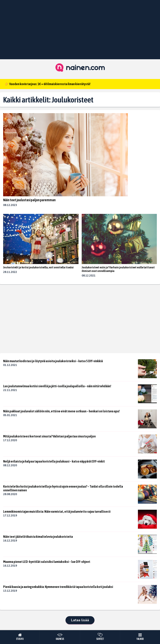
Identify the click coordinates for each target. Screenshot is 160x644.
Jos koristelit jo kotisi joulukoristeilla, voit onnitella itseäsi (38, 267)
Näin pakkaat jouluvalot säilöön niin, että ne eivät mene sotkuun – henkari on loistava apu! (61, 411)
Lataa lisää (80, 620)
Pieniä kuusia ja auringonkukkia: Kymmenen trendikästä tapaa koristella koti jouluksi (58, 587)
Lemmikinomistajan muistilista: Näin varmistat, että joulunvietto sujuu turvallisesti (57, 511)
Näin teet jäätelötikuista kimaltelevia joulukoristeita (38, 537)
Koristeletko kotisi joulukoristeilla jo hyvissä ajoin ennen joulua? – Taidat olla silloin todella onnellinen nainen (63, 488)
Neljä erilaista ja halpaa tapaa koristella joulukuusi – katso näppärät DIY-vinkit (54, 461)
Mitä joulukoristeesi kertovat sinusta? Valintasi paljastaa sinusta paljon (49, 436)
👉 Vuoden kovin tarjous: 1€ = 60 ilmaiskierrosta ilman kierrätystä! (48, 84)
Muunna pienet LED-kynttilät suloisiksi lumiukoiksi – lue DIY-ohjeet (47, 562)
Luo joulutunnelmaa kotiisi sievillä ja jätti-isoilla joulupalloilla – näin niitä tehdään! (57, 386)
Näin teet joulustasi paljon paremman (29, 200)
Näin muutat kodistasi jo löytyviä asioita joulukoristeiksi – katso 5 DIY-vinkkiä (53, 361)
